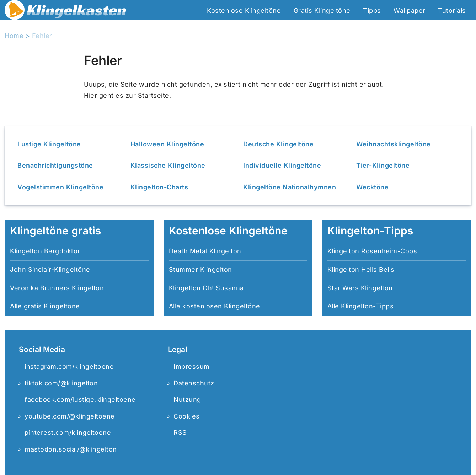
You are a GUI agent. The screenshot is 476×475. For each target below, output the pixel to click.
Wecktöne (372, 187)
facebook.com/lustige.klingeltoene (80, 400)
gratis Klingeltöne (52, 306)
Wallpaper (410, 10)
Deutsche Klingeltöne (278, 144)
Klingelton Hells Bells (361, 269)
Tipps (372, 10)
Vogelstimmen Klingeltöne (60, 187)
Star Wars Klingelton (360, 288)
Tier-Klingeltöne (383, 165)
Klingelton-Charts (159, 187)
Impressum (192, 366)
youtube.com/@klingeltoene (70, 416)
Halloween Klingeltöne (167, 144)
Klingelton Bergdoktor (45, 251)
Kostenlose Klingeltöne (244, 10)
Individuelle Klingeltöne (282, 165)
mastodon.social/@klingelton (71, 449)
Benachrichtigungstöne (55, 165)
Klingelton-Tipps (367, 306)
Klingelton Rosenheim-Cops (372, 251)
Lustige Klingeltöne (49, 144)
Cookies (187, 416)
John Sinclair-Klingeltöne (50, 269)
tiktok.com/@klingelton (61, 383)
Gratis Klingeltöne (322, 10)
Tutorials (452, 10)
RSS (180, 433)
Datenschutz (194, 383)
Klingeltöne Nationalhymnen (290, 187)
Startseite (154, 95)
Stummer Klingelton (200, 269)
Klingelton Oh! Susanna (206, 288)
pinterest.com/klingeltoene (68, 433)
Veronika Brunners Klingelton (57, 288)
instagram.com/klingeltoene (69, 366)
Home (14, 36)
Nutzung (187, 400)
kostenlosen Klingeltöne (221, 306)
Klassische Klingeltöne (168, 165)
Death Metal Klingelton (205, 251)
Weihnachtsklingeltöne (394, 144)
